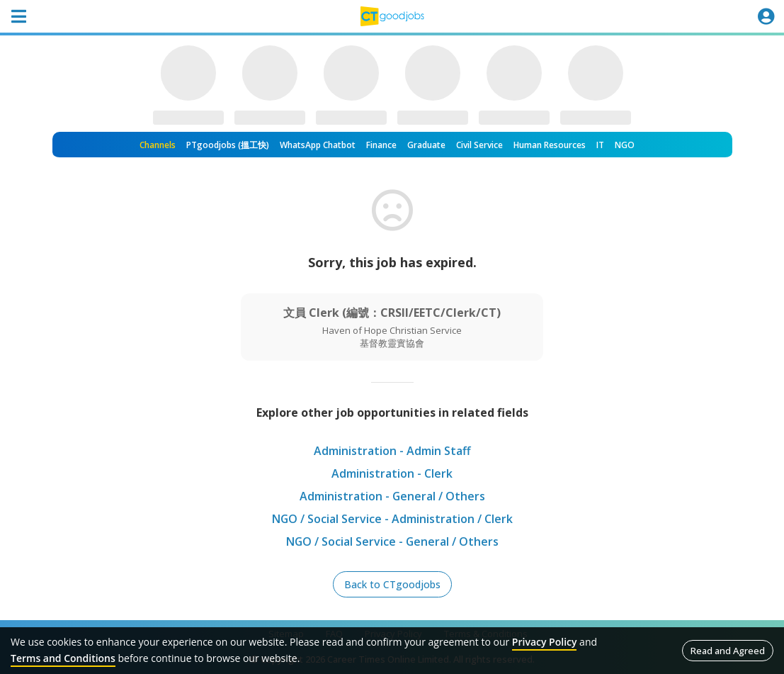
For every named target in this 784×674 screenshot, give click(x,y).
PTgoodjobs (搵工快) (228, 145)
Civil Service (479, 145)
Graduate (426, 145)
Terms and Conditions (63, 658)
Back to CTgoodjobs (392, 584)
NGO (625, 145)
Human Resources (550, 145)
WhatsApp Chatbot (318, 145)
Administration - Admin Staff (392, 451)
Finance (381, 145)
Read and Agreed (728, 651)
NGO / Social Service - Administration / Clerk (392, 519)
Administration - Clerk (392, 473)
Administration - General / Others (392, 496)
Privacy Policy (545, 642)
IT (600, 145)
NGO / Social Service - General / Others (392, 541)
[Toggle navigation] (18, 16)
